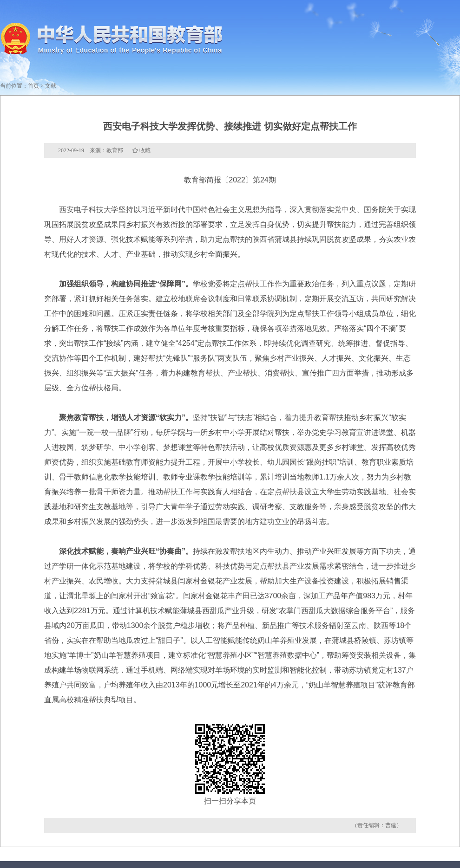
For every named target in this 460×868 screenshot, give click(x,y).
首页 (33, 86)
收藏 (145, 150)
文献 (51, 86)
